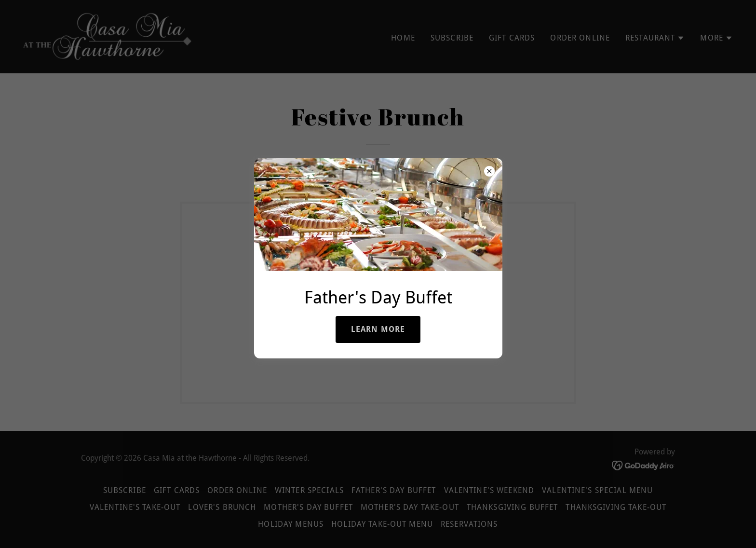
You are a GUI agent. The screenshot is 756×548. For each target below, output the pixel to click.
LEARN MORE (378, 329)
